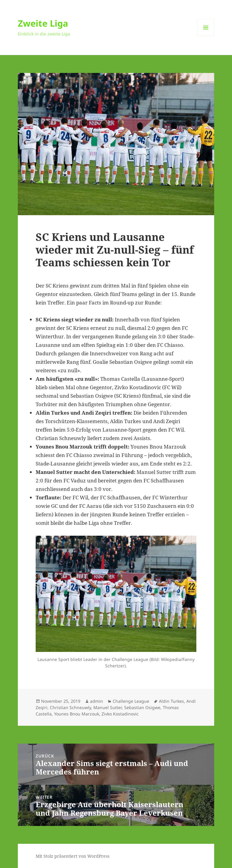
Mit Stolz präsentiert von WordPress (72, 856)
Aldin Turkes (171, 701)
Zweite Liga (43, 23)
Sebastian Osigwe (142, 707)
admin (97, 701)
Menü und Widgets (206, 36)
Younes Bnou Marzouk (77, 714)
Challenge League (131, 701)
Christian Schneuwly (70, 707)
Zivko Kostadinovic (120, 714)
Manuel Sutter (108, 707)
